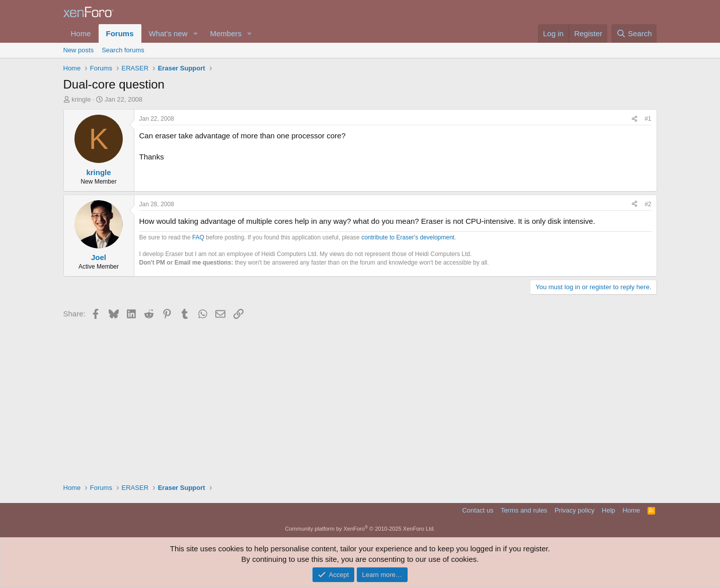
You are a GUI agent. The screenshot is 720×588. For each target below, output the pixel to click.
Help (609, 510)
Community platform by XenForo (360, 529)
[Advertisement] (360, 397)
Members (226, 33)
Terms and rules (524, 510)
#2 (648, 204)
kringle (81, 99)
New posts (79, 50)
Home (81, 33)
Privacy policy (574, 510)
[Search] (634, 33)
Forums (120, 33)
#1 (648, 119)
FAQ (198, 237)
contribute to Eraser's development (408, 237)
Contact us (477, 510)
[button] (195, 33)
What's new (168, 33)
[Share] (634, 119)
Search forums (123, 50)
